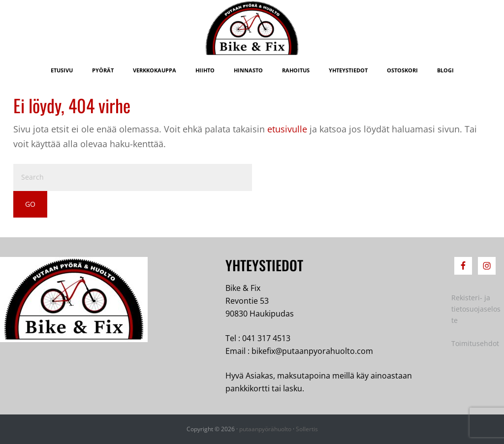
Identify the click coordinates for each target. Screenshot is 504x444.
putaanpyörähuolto (265, 429)
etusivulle (287, 129)
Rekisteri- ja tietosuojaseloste (476, 309)
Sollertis (307, 429)
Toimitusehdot (475, 343)
